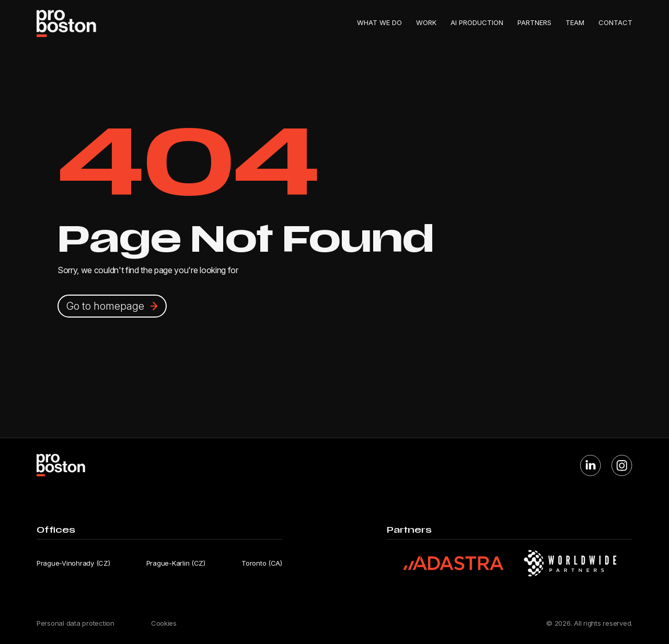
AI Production (477, 22)
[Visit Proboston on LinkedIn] (591, 465)
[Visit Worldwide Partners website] (570, 563)
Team (575, 22)
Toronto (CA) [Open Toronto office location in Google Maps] (262, 563)
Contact (615, 22)
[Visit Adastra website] (453, 564)
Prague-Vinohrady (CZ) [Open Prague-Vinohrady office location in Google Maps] (73, 563)
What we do (379, 22)
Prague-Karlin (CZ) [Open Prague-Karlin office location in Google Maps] (176, 563)
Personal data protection (76, 623)
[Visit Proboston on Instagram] (622, 465)
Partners (534, 22)
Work (426, 22)
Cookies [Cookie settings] (164, 623)
